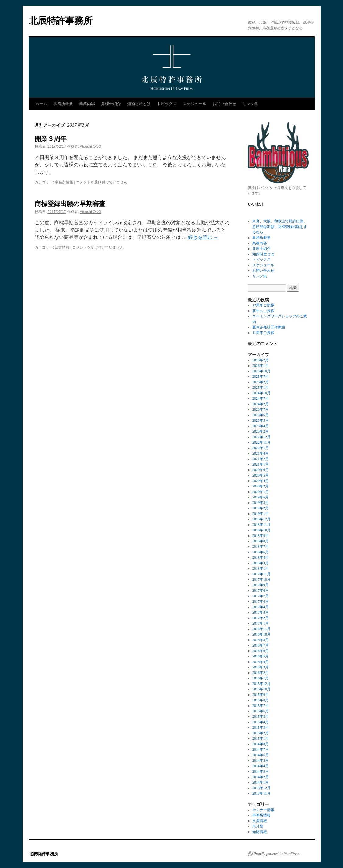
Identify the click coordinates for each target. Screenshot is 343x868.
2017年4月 (261, 607)
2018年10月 (261, 530)
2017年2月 (261, 618)
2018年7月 (261, 547)
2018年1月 (261, 569)
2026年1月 (261, 366)
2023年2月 (261, 431)
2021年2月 (261, 459)
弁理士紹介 (111, 104)
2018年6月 (261, 552)
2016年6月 (261, 651)
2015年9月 (261, 695)
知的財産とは (139, 104)
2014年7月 (261, 749)
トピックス (167, 104)
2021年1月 (261, 464)
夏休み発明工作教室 (269, 327)
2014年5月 (261, 760)
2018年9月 (261, 536)
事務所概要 (63, 104)
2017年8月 (261, 590)
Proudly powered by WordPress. (277, 854)
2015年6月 (261, 711)
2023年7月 (261, 409)
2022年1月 (261, 448)
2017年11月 (261, 574)
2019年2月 (261, 508)
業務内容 (87, 104)
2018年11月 (261, 525)
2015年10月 (261, 689)
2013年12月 (261, 788)
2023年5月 (261, 420)
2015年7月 (261, 706)
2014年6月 (261, 755)
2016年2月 (261, 673)
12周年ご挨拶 (263, 305)
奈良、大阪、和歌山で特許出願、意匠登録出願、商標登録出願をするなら (280, 227)
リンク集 (250, 104)
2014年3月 (261, 771)
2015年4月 (261, 722)
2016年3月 (261, 667)
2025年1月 (261, 388)
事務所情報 (64, 182)
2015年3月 (261, 728)
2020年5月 (261, 475)
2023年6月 (261, 415)
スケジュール (194, 104)
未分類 (258, 826)
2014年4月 (261, 766)
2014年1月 (261, 782)
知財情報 (62, 247)
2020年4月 (261, 481)
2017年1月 (261, 623)
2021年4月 (261, 453)
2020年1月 (261, 492)
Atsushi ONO (90, 147)
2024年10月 (261, 393)
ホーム (41, 104)
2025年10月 (261, 371)
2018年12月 (261, 519)
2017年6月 (261, 601)
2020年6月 (261, 470)
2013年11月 (261, 793)
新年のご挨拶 (263, 311)
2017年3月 (261, 612)
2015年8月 (261, 700)
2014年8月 (261, 744)
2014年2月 (261, 777)
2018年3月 (261, 563)
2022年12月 (261, 437)
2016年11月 (261, 629)
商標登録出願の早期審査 (70, 204)
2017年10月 (261, 579)
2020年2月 (261, 486)
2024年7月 (261, 399)
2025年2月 (261, 382)
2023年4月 (261, 426)
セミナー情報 (263, 810)
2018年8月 (261, 541)
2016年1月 (261, 678)
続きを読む (203, 237)
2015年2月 (261, 733)
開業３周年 (51, 139)
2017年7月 (261, 596)
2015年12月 (261, 684)
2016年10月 (261, 634)
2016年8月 (261, 640)
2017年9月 (261, 585)
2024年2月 (261, 404)
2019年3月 (261, 503)
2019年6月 (261, 497)
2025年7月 (261, 377)
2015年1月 (261, 739)
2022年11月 (261, 442)
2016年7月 (261, 645)
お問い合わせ (224, 104)
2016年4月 (261, 662)
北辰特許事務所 (61, 21)
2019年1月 (261, 514)
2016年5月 (261, 656)
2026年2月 (261, 360)
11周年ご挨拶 (263, 333)
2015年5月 (261, 717)
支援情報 (260, 821)
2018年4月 (261, 558)
